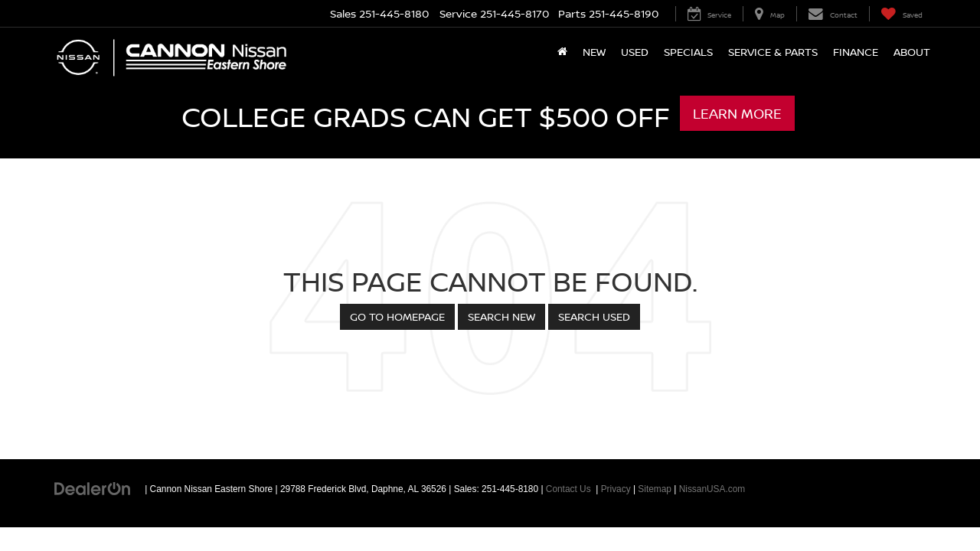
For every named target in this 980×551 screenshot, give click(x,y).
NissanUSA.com (712, 489)
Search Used (594, 316)
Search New (501, 316)
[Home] (562, 52)
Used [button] (635, 52)
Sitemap (655, 489)
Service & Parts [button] (773, 52)
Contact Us (568, 489)
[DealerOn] (93, 488)
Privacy (616, 489)
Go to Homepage (397, 316)
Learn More (737, 113)
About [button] (912, 52)
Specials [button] (688, 52)
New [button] (594, 52)
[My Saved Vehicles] (902, 14)
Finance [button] (856, 52)
